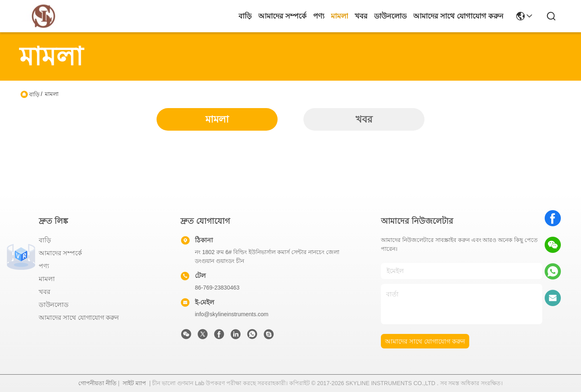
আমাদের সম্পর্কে (282, 16)
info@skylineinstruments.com (232, 314)
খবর (361, 16)
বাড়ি (245, 16)
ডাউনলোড (390, 16)
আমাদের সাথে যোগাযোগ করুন (458, 16)
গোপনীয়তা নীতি (97, 383)
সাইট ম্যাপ (134, 383)
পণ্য (319, 16)
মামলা (340, 16)
